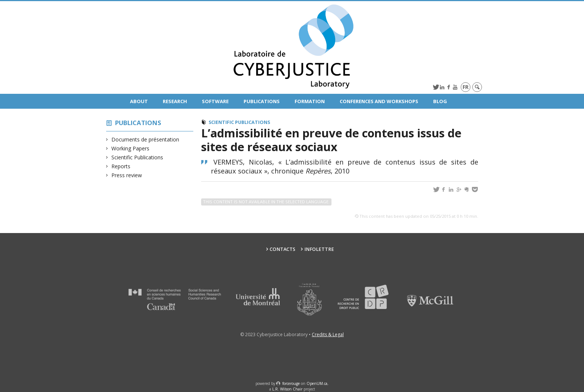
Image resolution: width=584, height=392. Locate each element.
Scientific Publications (137, 157)
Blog (440, 101)
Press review (127, 175)
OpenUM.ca (317, 383)
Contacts (283, 249)
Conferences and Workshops (379, 101)
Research (175, 101)
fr (466, 87)
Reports (121, 166)
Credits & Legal (328, 334)
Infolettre (319, 249)
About (139, 101)
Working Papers (131, 148)
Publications (262, 101)
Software (215, 101)
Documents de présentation (145, 139)
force (291, 383)
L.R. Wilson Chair (287, 389)
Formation (310, 101)
